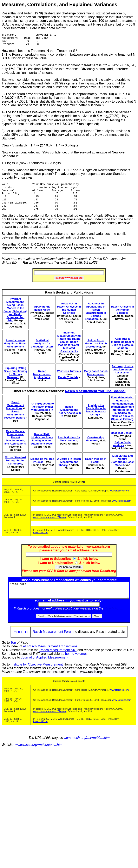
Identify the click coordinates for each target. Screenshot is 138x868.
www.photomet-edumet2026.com (50, 525)
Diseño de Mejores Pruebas (42, 468)
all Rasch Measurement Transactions (50, 657)
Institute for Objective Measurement (37, 676)
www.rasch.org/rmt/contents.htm (39, 756)
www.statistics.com (119, 499)
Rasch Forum (115, 619)
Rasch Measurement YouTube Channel (95, 399)
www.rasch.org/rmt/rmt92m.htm (87, 749)
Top (13, 654)
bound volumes (76, 665)
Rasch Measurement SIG (58, 661)
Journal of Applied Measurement (44, 669)
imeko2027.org (41, 540)
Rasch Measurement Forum (53, 643)
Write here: (70, 600)
